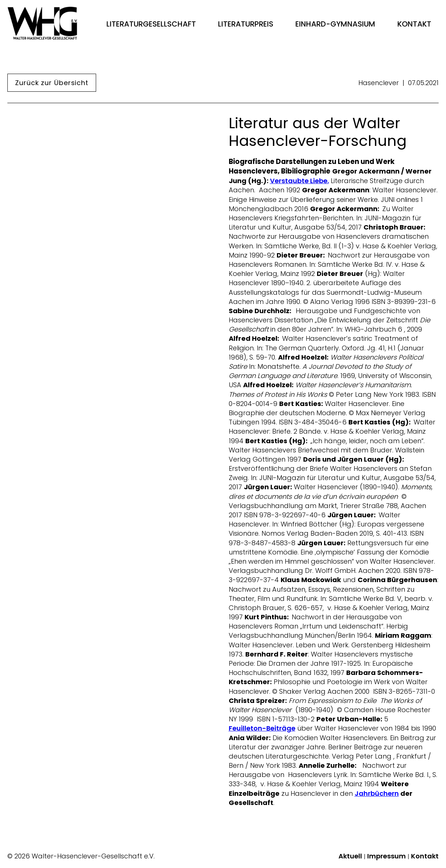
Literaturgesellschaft (151, 24)
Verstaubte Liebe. (299, 181)
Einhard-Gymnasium (335, 24)
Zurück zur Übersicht (52, 83)
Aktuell (350, 856)
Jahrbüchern (377, 794)
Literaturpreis (246, 24)
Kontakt (414, 24)
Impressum (387, 856)
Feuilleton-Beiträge (262, 728)
